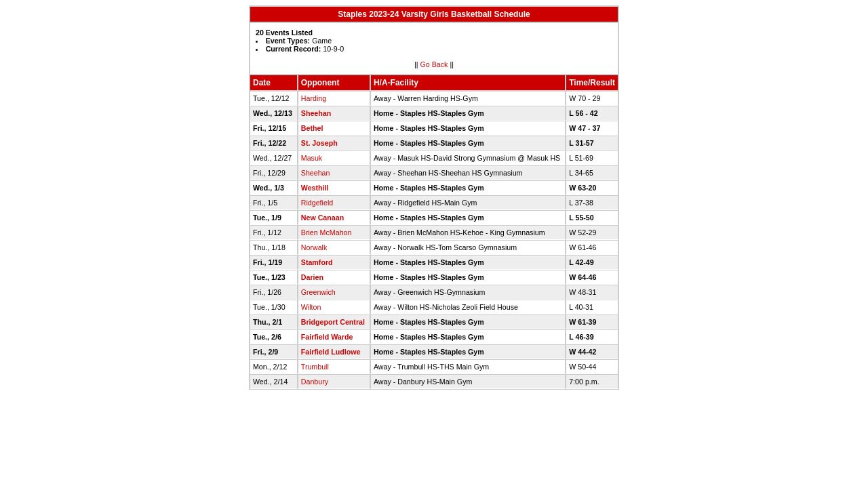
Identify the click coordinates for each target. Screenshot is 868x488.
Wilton (311, 307)
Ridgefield (317, 203)
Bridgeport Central (333, 322)
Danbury (315, 382)
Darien (312, 277)
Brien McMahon (327, 232)
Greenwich (318, 292)
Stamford (317, 262)
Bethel (312, 128)
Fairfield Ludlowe (331, 352)
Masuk (312, 158)
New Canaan (322, 218)
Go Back (434, 64)
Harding (314, 98)
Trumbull (315, 367)
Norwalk (314, 247)
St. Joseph (319, 143)
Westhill (315, 188)
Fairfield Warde (327, 337)
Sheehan (316, 113)
